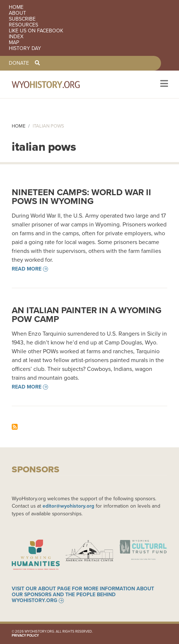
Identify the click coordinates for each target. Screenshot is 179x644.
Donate (19, 63)
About (17, 13)
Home (16, 7)
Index (16, 37)
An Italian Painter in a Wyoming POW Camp (87, 315)
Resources (23, 25)
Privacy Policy (25, 636)
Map (14, 43)
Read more (27, 269)
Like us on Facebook (36, 31)
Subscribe (22, 19)
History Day (25, 49)
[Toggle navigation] (163, 84)
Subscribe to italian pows (15, 427)
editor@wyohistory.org (68, 506)
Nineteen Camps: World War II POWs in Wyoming (81, 197)
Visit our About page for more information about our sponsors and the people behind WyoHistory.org (83, 595)
